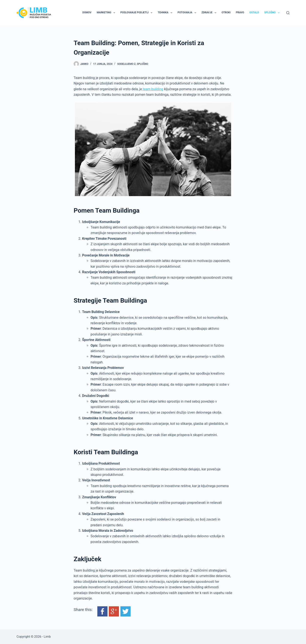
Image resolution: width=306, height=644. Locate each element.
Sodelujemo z (126, 64)
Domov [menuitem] (87, 12)
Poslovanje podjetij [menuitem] (137, 13)
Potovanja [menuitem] (188, 13)
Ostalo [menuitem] (254, 12)
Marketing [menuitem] (107, 13)
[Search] (288, 13)
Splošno (143, 64)
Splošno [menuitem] (273, 13)
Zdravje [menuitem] (210, 13)
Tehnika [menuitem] (166, 13)
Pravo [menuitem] (240, 12)
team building (153, 89)
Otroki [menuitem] (226, 12)
